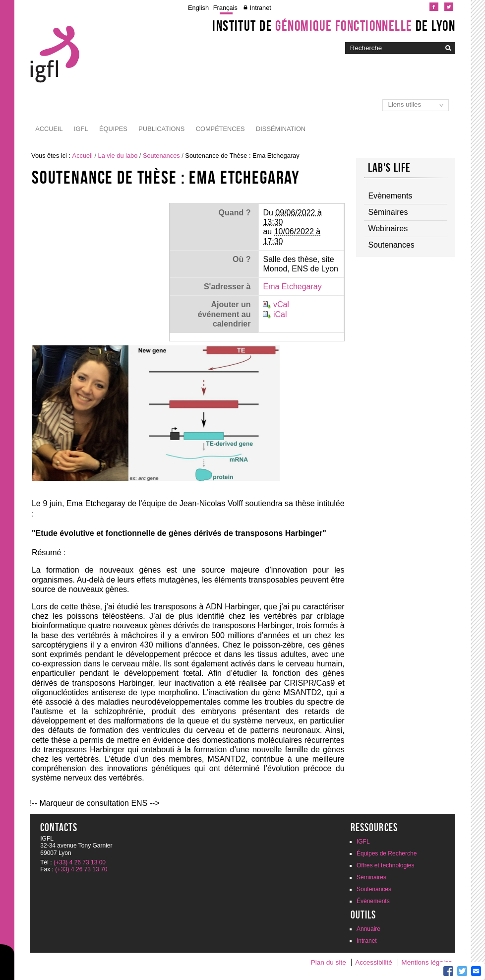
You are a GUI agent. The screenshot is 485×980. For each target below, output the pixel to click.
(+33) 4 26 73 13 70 (81, 869)
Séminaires (371, 877)
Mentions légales (426, 962)
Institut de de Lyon (334, 26)
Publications (161, 129)
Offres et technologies (386, 865)
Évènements (373, 901)
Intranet (260, 8)
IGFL (81, 129)
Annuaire (368, 929)
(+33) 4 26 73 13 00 (80, 862)
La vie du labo (118, 156)
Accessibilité (374, 962)
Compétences (220, 129)
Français (225, 8)
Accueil (49, 129)
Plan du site (329, 962)
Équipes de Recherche (387, 853)
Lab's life (390, 168)
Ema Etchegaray (292, 287)
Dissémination (281, 129)
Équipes (113, 129)
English (198, 8)
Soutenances (161, 156)
